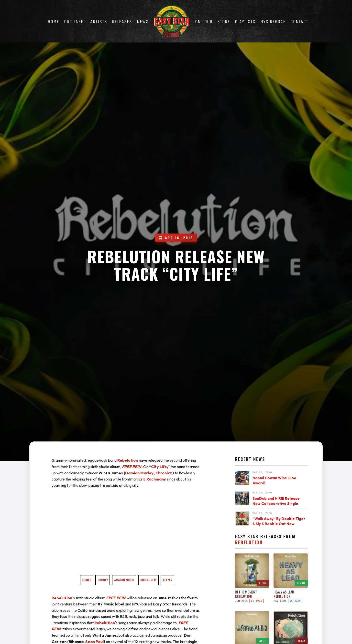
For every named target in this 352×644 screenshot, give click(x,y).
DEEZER (167, 580)
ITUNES (87, 580)
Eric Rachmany (152, 479)
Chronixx (164, 473)
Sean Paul (94, 642)
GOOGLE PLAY (148, 580)
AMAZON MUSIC (124, 580)
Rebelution (128, 460)
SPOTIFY (103, 580)
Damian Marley (139, 473)
